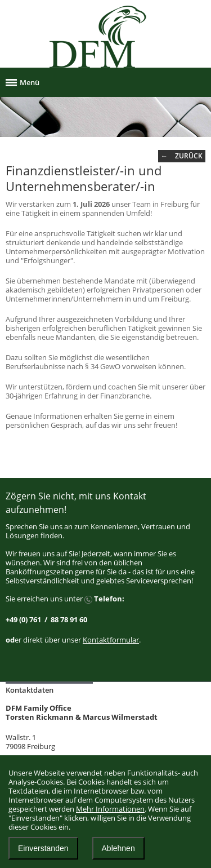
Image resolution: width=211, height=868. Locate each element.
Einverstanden (43, 848)
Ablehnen (118, 848)
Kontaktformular (111, 640)
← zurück (182, 156)
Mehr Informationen (110, 809)
